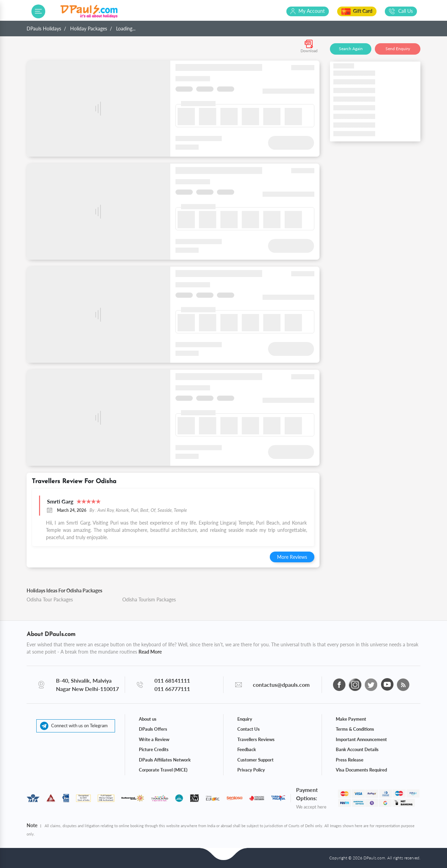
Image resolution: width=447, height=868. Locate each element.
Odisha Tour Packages (50, 599)
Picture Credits (154, 749)
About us (148, 719)
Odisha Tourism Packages (149, 599)
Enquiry (245, 719)
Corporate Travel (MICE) (163, 770)
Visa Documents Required (361, 770)
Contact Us (249, 729)
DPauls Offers (153, 729)
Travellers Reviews (256, 739)
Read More (150, 652)
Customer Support (255, 760)
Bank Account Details (357, 749)
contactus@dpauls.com (281, 685)
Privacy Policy (251, 770)
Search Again (351, 49)
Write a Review (154, 739)
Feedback (247, 749)
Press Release (350, 760)
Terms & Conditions (355, 729)
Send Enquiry (398, 49)
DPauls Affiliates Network (165, 760)
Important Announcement (361, 739)
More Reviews (292, 557)
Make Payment (351, 719)
